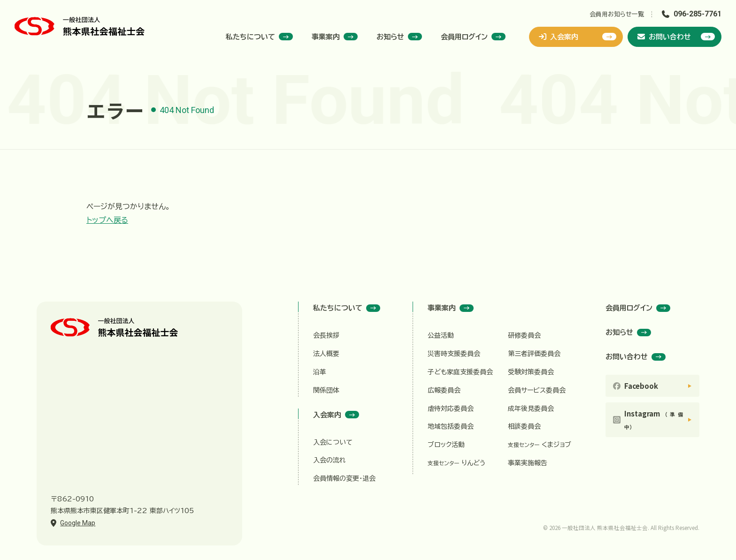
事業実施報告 (528, 463)
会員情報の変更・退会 (344, 478)
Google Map (78, 523)
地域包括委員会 (451, 426)
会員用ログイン (473, 37)
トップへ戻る (107, 220)
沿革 (320, 372)
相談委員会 (524, 426)
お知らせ (399, 37)
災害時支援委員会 (454, 354)
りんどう (457, 463)
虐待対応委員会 (451, 409)
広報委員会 (444, 390)
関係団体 (326, 390)
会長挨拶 (326, 335)
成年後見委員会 (531, 409)
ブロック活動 (446, 445)
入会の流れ (330, 460)
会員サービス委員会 (537, 390)
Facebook (641, 386)
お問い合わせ (676, 37)
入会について (333, 442)
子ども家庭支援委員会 (460, 372)
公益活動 (441, 335)
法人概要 (326, 354)
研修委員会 (524, 335)
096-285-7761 (698, 14)
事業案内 (335, 37)
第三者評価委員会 (534, 354)
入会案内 (578, 37)
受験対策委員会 (531, 372)
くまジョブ (540, 445)
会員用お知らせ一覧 (617, 14)
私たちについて (259, 37)
